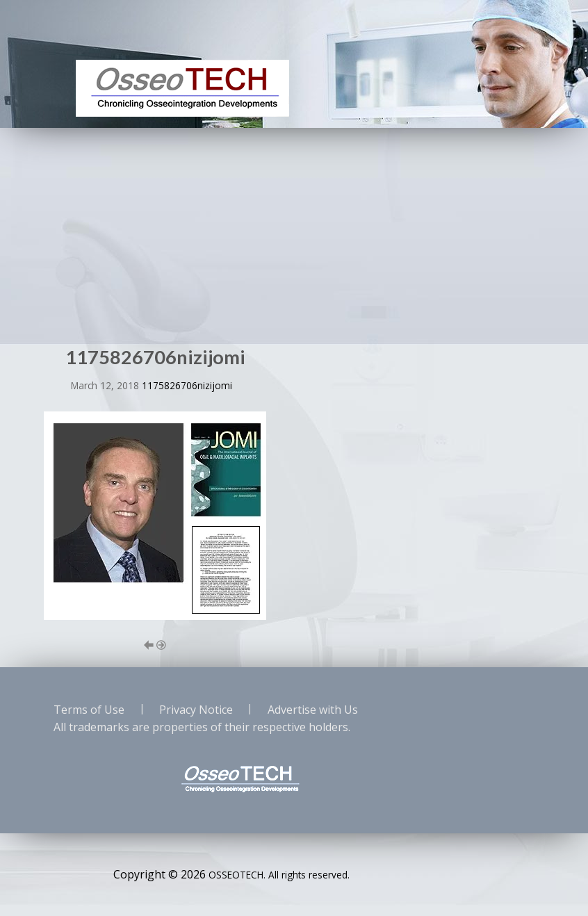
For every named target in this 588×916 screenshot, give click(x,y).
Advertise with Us (313, 710)
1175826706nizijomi (187, 385)
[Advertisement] (294, 232)
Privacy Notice (196, 710)
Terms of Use (89, 710)
